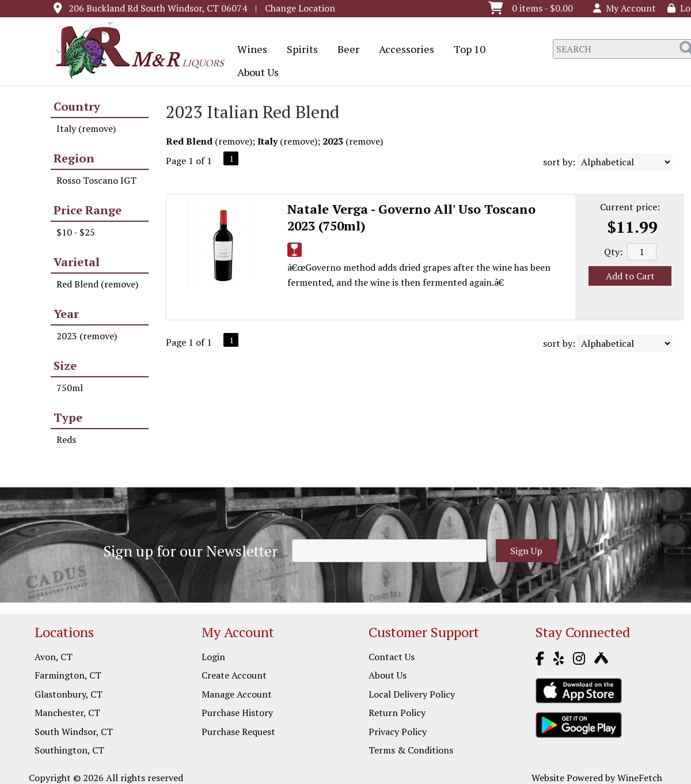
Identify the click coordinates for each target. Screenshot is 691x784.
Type (68, 417)
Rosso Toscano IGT (96, 180)
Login (213, 657)
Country (77, 106)
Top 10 (466, 50)
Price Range (88, 210)
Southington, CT (69, 750)
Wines (248, 50)
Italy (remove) (86, 128)
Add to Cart (630, 276)
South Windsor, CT (74, 732)
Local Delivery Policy (412, 694)
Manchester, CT (67, 713)
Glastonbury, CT (69, 694)
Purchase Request (238, 732)
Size (65, 366)
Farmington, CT (68, 675)
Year (66, 314)
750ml (70, 388)
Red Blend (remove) (97, 284)
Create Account (234, 675)
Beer (345, 50)
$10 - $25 (76, 232)
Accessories (403, 50)
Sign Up (526, 551)
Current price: (630, 207)
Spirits (299, 50)
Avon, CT (54, 657)
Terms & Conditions (411, 750)
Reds (66, 440)
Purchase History (237, 713)
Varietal (77, 262)
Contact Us (392, 657)
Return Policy (397, 713)
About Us (254, 73)
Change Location (300, 8)
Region (74, 158)
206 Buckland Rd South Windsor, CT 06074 (158, 8)
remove (234, 141)
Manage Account (237, 694)
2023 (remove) (87, 336)
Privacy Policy (398, 732)
